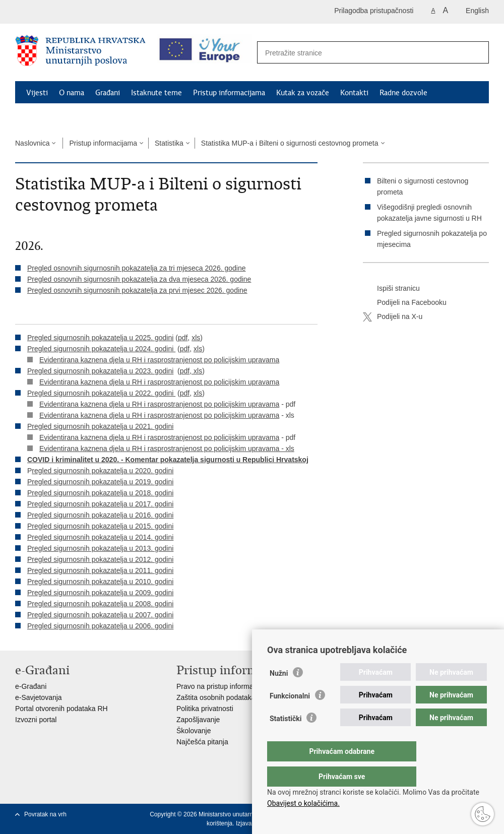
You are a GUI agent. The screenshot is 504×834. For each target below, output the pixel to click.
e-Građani (31, 686)
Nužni (279, 693)
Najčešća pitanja (202, 742)
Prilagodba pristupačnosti (374, 11)
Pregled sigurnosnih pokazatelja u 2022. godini (101, 393)
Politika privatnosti (205, 709)
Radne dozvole (403, 93)
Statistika (169, 143)
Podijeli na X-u (393, 317)
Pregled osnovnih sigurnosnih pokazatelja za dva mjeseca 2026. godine (139, 279)
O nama (72, 93)
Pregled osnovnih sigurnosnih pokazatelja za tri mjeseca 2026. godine (137, 268)
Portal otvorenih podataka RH (61, 709)
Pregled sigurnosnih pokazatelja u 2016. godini (100, 515)
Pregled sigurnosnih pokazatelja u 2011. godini (100, 570)
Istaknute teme (156, 93)
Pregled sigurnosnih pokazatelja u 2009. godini (100, 593)
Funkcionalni (290, 716)
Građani (108, 93)
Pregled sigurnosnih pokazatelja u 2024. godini (101, 349)
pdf (183, 338)
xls (196, 338)
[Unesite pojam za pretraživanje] (362, 53)
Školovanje (194, 731)
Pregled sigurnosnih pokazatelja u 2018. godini (100, 493)
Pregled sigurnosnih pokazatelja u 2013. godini (100, 548)
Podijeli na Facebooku (405, 303)
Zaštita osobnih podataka (216, 697)
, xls (196, 371)
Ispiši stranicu (391, 289)
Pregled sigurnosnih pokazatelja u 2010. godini (100, 582)
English (477, 11)
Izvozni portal (36, 720)
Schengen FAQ (51, 116)
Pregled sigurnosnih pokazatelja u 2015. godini (100, 526)
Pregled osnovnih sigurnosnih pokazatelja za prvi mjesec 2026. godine (137, 290)
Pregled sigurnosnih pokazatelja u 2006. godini (100, 626)
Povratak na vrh (45, 814)
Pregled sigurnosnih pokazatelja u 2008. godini (100, 604)
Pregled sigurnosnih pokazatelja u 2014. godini (100, 537)
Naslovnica (32, 143)
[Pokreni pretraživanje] (476, 53)
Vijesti (37, 93)
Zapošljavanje (198, 720)
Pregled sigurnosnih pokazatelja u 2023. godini (100, 371)
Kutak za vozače (303, 93)
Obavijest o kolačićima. (303, 803)
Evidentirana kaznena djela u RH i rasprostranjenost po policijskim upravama (159, 360)
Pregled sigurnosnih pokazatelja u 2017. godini (100, 504)
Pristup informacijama (229, 93)
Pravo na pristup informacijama (225, 686)
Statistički (286, 739)
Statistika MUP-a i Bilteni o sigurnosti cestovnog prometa (290, 143)
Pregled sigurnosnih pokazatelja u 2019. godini (100, 482)
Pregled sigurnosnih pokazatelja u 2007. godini (100, 615)
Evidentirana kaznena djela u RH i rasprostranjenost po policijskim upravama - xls (167, 448)
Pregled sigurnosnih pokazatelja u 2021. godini (100, 426)
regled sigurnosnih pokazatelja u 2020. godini (103, 471)
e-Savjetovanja (39, 697)
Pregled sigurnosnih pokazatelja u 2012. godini (100, 559)
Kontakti (354, 93)
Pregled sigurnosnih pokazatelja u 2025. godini (100, 338)
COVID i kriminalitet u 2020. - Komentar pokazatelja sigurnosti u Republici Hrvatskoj (168, 460)
